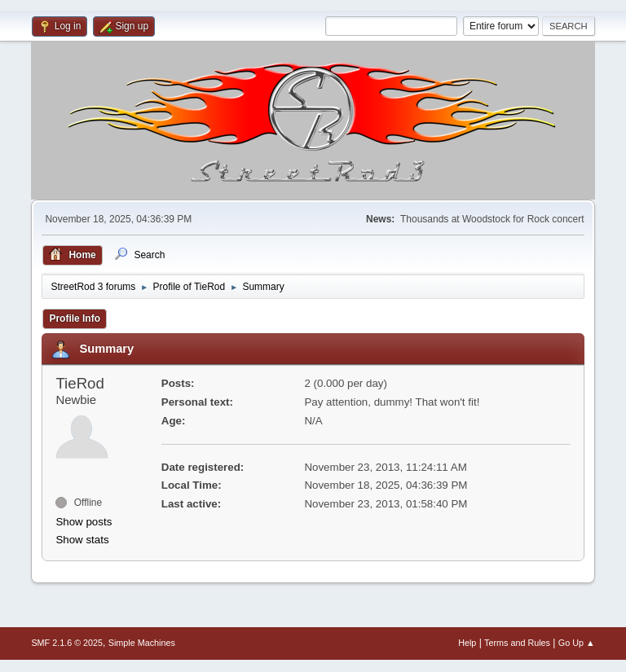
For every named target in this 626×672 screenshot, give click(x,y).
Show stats (82, 540)
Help (467, 643)
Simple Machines (142, 643)
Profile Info (75, 318)
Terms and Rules (517, 643)
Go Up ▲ (577, 643)
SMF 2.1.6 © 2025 (67, 643)
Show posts (84, 522)
